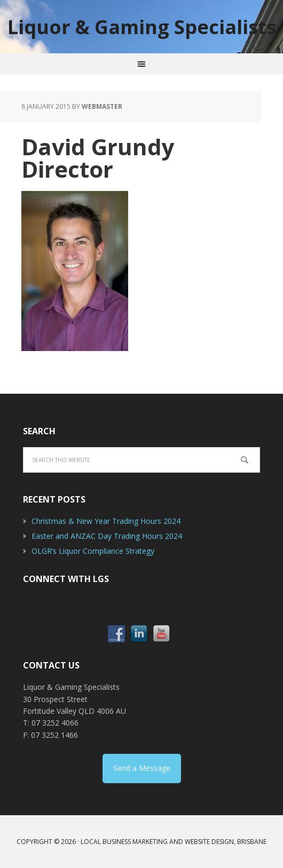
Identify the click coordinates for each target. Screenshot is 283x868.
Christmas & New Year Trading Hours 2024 (106, 521)
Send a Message (142, 768)
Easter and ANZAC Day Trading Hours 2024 (107, 536)
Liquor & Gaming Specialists (142, 26)
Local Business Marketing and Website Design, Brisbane (174, 842)
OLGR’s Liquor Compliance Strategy (93, 551)
